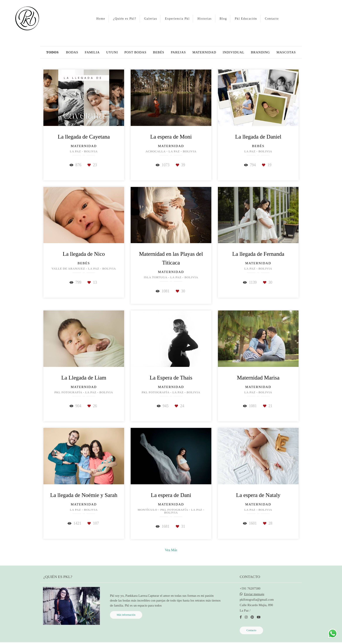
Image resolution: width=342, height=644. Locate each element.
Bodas (72, 52)
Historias (205, 19)
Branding (260, 52)
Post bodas (135, 52)
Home (101, 19)
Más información (126, 615)
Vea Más (171, 550)
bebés (159, 52)
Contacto (272, 19)
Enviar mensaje (254, 594)
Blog (223, 19)
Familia (92, 52)
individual (233, 52)
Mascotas (286, 52)
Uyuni (112, 52)
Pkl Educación (246, 19)
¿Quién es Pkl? (125, 19)
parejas (178, 52)
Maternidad (204, 52)
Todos (52, 52)
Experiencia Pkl (177, 19)
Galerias (151, 19)
